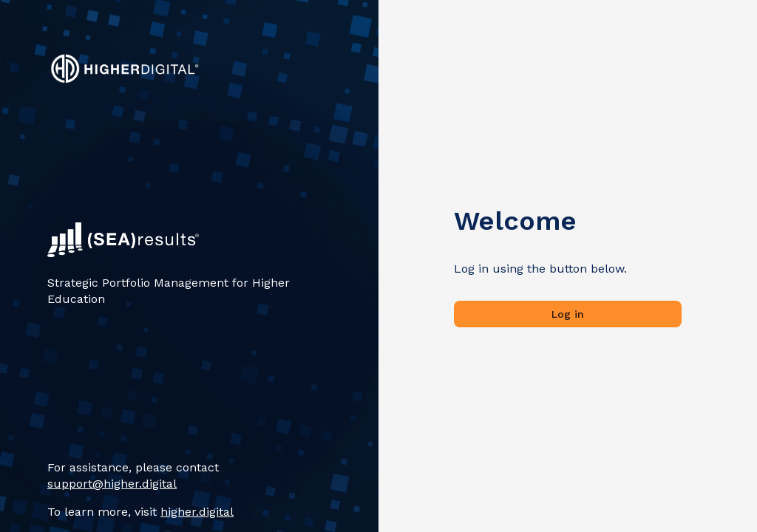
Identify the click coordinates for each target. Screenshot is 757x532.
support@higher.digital (112, 484)
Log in (567, 314)
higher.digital (197, 512)
